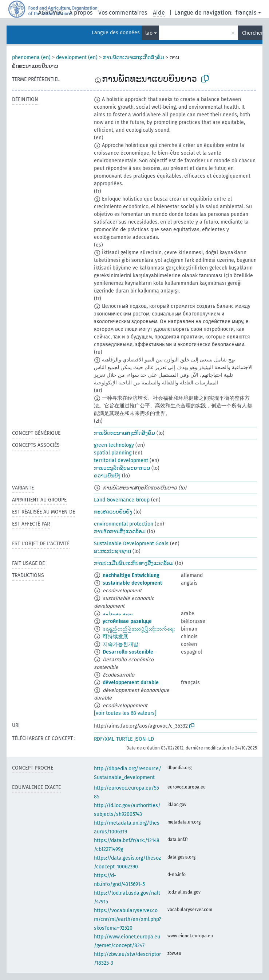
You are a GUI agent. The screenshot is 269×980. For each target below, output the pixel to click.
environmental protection (124, 524)
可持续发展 (115, 637)
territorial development (121, 460)
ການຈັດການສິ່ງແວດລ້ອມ (120, 532)
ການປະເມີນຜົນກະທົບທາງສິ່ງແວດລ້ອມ (134, 563)
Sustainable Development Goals (131, 544)
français (246, 13)
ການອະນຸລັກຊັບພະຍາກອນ (122, 468)
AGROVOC (51, 13)
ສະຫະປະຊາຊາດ (112, 551)
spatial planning (113, 453)
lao (149, 33)
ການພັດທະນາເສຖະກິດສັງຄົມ (134, 57)
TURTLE (124, 739)
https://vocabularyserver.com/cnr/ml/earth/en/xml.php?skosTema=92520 (127, 919)
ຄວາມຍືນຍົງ (107, 476)
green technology (114, 445)
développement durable (131, 683)
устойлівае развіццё (127, 621)
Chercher (252, 33)
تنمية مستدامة (118, 614)
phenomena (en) (31, 57)
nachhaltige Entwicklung (131, 575)
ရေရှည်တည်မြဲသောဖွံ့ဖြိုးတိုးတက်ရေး (139, 629)
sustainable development (132, 583)
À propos (81, 13)
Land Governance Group (122, 500)
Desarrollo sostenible (128, 652)
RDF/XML (104, 739)
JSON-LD (144, 739)
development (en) (77, 57)
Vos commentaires (123, 13)
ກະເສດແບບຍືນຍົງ (113, 512)
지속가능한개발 (120, 644)
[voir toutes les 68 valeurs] (125, 713)
